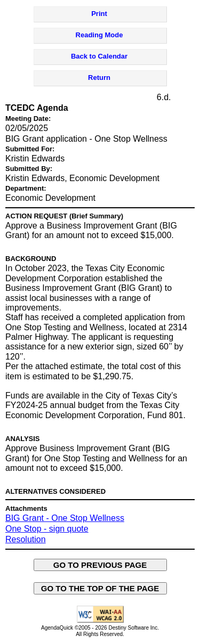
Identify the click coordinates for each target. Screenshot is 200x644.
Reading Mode (99, 35)
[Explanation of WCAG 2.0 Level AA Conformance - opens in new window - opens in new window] (100, 621)
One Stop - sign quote (47, 529)
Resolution (26, 539)
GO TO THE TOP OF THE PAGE (100, 588)
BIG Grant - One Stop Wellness (65, 518)
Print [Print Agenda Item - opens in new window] (99, 14)
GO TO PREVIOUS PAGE (100, 565)
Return (99, 78)
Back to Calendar (99, 56)
